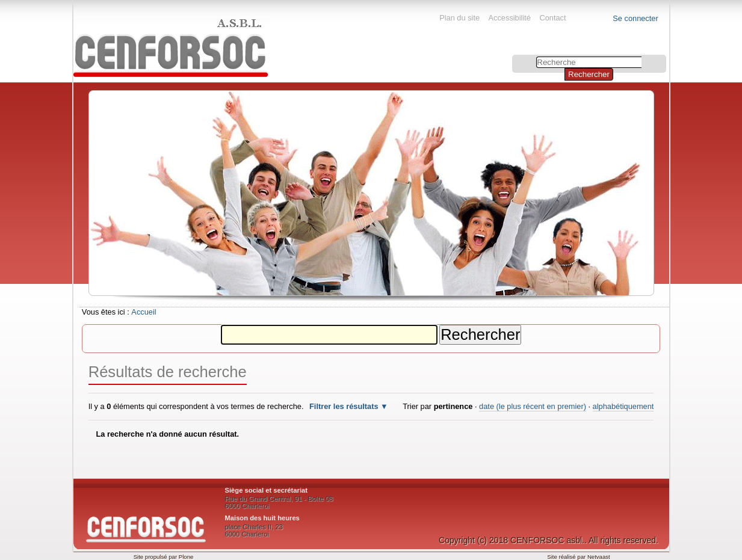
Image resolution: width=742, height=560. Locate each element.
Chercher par (513, 56)
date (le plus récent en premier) (533, 406)
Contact (552, 18)
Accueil (144, 312)
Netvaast (599, 557)
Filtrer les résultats (344, 406)
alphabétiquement (623, 406)
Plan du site (459, 18)
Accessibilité (510, 18)
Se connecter (635, 18)
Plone (186, 557)
